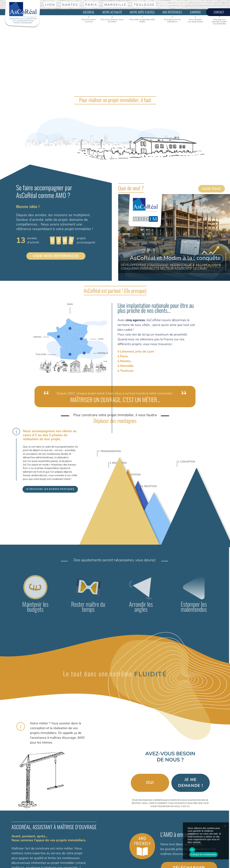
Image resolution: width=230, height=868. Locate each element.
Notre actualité (112, 12)
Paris (91, 5)
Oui (150, 783)
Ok (192, 850)
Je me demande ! (190, 783)
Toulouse (144, 5)
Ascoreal (89, 12)
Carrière (195, 12)
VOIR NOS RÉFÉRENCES (56, 256)
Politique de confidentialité (203, 854)
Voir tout (212, 189)
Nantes (70, 5)
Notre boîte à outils (142, 12)
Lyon (50, 5)
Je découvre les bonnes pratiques (50, 489)
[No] (225, 826)
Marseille (115, 5)
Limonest (127, 351)
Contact (219, 12)
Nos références (172, 12)
